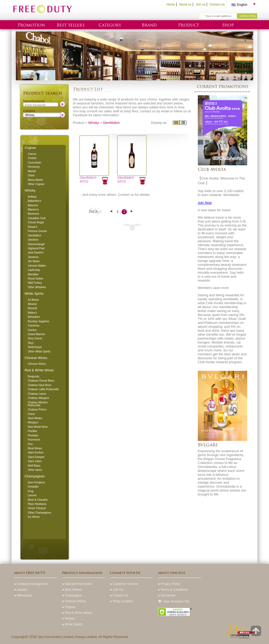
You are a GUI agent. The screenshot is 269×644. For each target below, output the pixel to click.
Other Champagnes (40, 513)
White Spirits (34, 294)
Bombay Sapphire (38, 321)
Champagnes (35, 476)
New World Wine (38, 427)
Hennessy (34, 167)
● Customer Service (124, 584)
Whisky (30, 190)
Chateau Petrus (37, 410)
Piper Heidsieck (37, 504)
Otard (31, 175)
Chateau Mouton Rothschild (38, 404)
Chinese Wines (36, 358)
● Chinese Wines (74, 601)
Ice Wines (34, 517)
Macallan (33, 274)
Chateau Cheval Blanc (41, 381)
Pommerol (34, 440)
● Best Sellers (72, 590)
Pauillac (33, 431)
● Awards (20, 590)
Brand (149, 25)
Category (110, 25)
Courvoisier (35, 163)
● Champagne (72, 595)
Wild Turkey (35, 283)
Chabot (32, 158)
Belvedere (34, 317)
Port (30, 444)
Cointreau (34, 326)
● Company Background (31, 584)
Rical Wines (35, 448)
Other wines (35, 470)
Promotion (31, 25)
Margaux (33, 422)
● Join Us (117, 590)
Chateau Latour (37, 394)
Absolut (32, 304)
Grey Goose (35, 338)
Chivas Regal (36, 222)
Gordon (32, 330)
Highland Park (36, 248)
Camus (32, 154)
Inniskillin (33, 487)
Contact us (217, 4)
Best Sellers (71, 25)
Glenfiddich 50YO (126, 180)
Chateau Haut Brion (40, 385)
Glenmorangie (36, 244)
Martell (32, 171)
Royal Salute (35, 279)
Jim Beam (34, 261)
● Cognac (69, 607)
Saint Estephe (36, 457)
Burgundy (34, 376)
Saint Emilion (36, 453)
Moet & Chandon (38, 500)
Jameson (33, 257)
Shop (228, 25)
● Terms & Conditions (173, 590)
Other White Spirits (39, 352)
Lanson (32, 495)
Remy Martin (35, 180)
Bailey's (32, 313)
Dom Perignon (36, 482)
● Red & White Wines (77, 613)
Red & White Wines (39, 370)
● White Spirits (72, 624)
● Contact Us (119, 595)
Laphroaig (34, 270)
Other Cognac (36, 184)
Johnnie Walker (37, 266)
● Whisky (68, 619)
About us (185, 4)
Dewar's (33, 227)
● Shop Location (121, 601)
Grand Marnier (37, 334)
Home (171, 4)
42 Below (33, 300)
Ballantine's (35, 201)
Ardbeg (32, 197)
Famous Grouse (37, 231)
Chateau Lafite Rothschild (43, 389)
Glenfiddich (35, 236)
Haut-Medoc (35, 418)
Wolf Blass (34, 466)
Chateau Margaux (38, 398)
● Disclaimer (167, 595)
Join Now (205, 203)
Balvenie (33, 205)
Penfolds (33, 436)
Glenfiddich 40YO (88, 180)
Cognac (30, 148)
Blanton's (33, 210)
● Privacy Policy (169, 584)
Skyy (31, 343)
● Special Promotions (77, 584)
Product (189, 25)
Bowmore (33, 214)
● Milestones (23, 595)
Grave (32, 414)
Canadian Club (37, 218)
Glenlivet (33, 240)
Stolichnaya (35, 347)
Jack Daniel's (36, 253)
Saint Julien (35, 461)
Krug (31, 491)
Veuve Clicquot (37, 508)
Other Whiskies (37, 287)
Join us (200, 4)
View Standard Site (174, 601)
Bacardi (32, 308)
